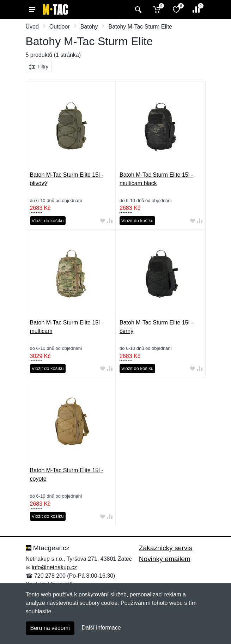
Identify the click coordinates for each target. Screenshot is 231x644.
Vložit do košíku (48, 221)
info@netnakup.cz (54, 567)
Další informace (101, 628)
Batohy (89, 27)
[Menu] (32, 10)
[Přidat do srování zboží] (110, 221)
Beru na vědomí (50, 628)
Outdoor (60, 27)
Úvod (32, 27)
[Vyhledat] (137, 10)
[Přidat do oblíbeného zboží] (103, 221)
